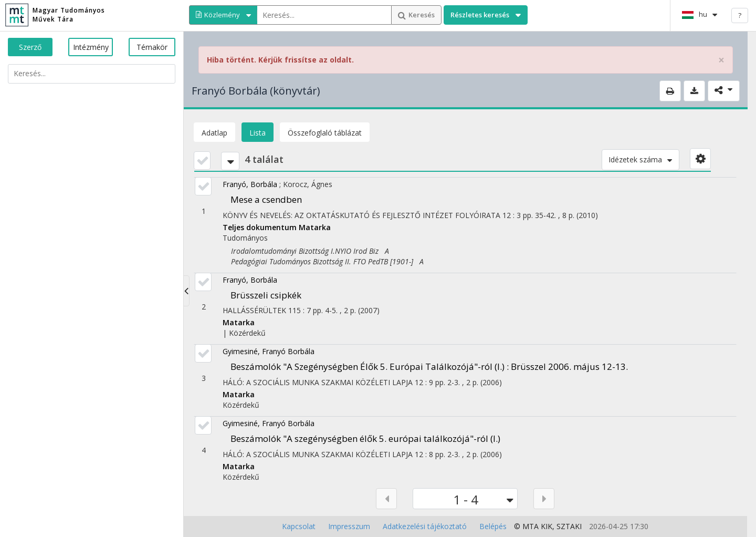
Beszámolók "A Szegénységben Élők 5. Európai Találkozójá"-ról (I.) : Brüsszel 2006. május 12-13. (429, 366)
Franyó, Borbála (250, 184)
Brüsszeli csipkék (266, 295)
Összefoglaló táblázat (325, 133)
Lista (258, 133)
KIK (547, 526)
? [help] (740, 15)
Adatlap (214, 133)
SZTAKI (569, 526)
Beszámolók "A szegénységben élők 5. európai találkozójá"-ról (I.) (365, 438)
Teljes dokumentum (261, 227)
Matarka (315, 227)
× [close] (721, 60)
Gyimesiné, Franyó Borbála (269, 351)
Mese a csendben (266, 199)
